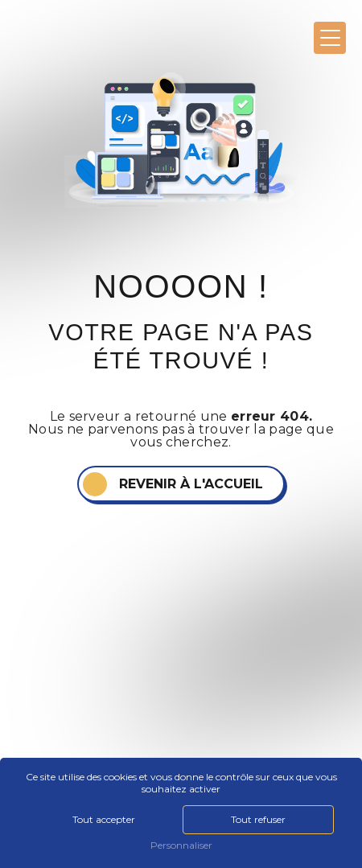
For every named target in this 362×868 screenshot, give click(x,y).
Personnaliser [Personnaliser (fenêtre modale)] (181, 845)
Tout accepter (104, 819)
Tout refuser (258, 819)
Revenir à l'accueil (191, 484)
